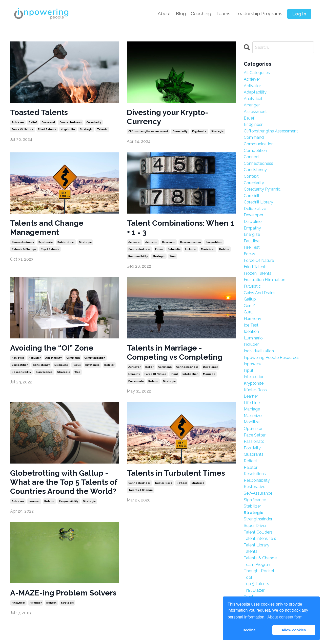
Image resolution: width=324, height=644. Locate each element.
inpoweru (252, 364)
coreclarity (94, 122)
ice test (251, 325)
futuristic (174, 249)
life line (252, 403)
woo (173, 256)
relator (224, 249)
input (174, 374)
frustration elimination (265, 280)
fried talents (47, 129)
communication (190, 242)
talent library (257, 545)
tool (248, 577)
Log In (299, 14)
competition (214, 242)
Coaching (201, 14)
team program (258, 565)
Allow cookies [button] (294, 630)
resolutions (255, 474)
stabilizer (252, 506)
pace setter (255, 435)
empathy (134, 374)
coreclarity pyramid (262, 189)
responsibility (138, 256)
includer (191, 249)
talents (102, 129)
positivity (252, 448)
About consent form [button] (285, 617)
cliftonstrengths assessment (148, 131)
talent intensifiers (260, 538)
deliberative (255, 209)
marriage (209, 374)
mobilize (252, 422)
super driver (255, 526)
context (251, 176)
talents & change (24, 249)
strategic (86, 129)
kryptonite (68, 129)
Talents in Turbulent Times (176, 473)
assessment (255, 112)
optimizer (253, 429)
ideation (251, 331)
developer (210, 367)
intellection (190, 374)
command (48, 122)
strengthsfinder (258, 519)
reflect (182, 483)
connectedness (71, 122)
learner (34, 501)
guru (248, 312)
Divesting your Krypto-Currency (168, 117)
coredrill (251, 196)
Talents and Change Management (47, 228)
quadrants (254, 454)
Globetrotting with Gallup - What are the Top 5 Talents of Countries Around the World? (64, 482)
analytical (18, 603)
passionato (136, 381)
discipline (61, 365)
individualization (259, 351)
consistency (41, 365)
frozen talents (258, 273)
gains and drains (260, 293)
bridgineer (253, 124)
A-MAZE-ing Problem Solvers (63, 593)
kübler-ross (66, 242)
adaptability (54, 358)
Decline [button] (249, 630)
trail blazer (254, 590)
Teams (223, 14)
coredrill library (258, 202)
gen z (249, 306)
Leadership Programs (259, 14)
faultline (252, 241)
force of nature (23, 129)
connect (252, 157)
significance (44, 372)
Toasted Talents (39, 112)
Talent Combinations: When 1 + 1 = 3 (180, 228)
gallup (250, 299)
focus (159, 249)
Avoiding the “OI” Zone (52, 348)
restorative (255, 487)
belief (33, 122)
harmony (252, 319)
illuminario (253, 338)
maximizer (208, 249)
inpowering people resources (272, 358)
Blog (181, 14)
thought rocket (259, 571)
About (164, 14)
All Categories (257, 73)
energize (252, 234)
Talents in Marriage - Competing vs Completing (175, 352)
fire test (252, 247)
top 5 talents (50, 249)
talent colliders (258, 532)
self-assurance (258, 493)
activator (151, 242)
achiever (18, 122)
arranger (36, 603)
